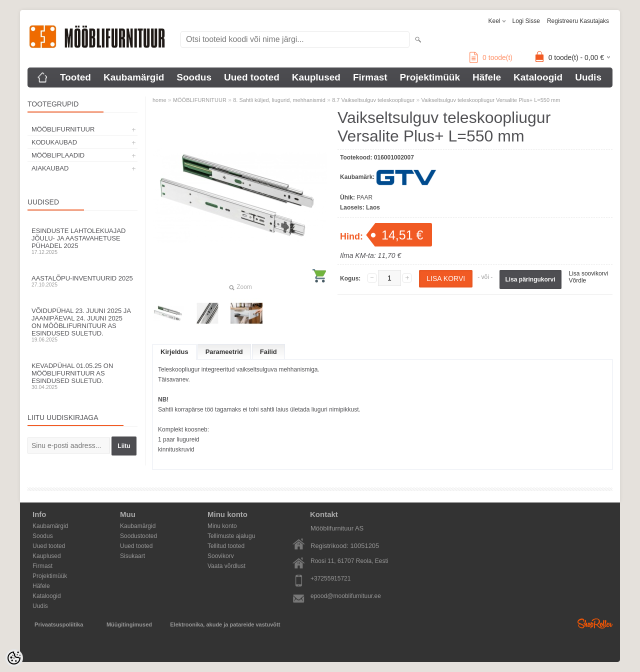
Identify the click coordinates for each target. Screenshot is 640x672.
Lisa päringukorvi (530, 279)
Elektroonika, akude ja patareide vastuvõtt (225, 624)
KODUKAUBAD (54, 142)
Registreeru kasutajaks (578, 21)
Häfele (487, 77)
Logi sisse (526, 21)
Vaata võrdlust (226, 566)
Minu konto (222, 526)
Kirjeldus (174, 352)
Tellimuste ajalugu (231, 536)
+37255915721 (330, 578)
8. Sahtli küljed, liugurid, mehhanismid (279, 100)
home (159, 100)
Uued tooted (252, 77)
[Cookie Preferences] (14, 658)
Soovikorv (221, 556)
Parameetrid (224, 352)
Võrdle (578, 280)
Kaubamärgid (134, 77)
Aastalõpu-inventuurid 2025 (82, 281)
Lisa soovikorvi (589, 273)
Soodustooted (138, 536)
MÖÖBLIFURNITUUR (63, 129)
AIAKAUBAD (50, 168)
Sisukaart (132, 556)
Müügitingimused (129, 624)
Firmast (370, 77)
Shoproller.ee (595, 623)
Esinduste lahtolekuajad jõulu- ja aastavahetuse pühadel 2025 (82, 241)
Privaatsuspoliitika (59, 624)
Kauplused (316, 77)
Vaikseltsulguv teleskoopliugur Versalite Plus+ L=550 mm (490, 100)
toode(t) (491, 57)
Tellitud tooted (226, 546)
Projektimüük (430, 77)
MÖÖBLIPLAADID (58, 155)
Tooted (75, 77)
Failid (268, 352)
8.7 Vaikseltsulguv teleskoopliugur (373, 100)
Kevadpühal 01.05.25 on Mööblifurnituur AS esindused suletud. (82, 376)
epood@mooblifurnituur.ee (346, 596)
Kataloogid (538, 77)
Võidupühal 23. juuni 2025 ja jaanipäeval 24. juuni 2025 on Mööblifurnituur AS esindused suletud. (82, 325)
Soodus (194, 77)
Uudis (588, 77)
